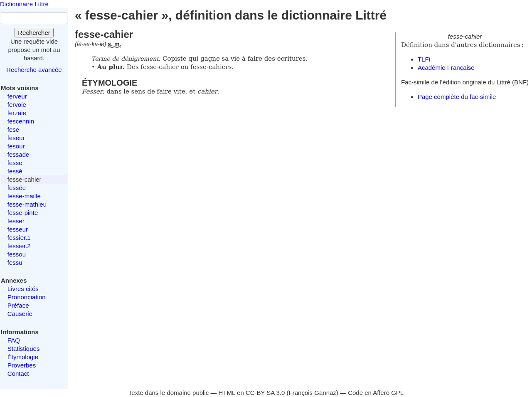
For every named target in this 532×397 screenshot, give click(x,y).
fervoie (17, 105)
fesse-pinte (23, 213)
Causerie (20, 314)
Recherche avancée (34, 70)
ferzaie (17, 113)
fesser (16, 221)
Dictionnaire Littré (24, 4)
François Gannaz (313, 393)
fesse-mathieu (27, 204)
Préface (18, 305)
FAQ (14, 340)
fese (13, 129)
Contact (18, 374)
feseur (16, 138)
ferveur (17, 96)
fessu (15, 263)
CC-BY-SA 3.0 (265, 393)
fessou (17, 254)
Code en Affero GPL (376, 393)
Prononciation (27, 297)
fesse (15, 163)
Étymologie (23, 357)
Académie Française (446, 68)
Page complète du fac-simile (457, 97)
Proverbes (22, 365)
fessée (17, 188)
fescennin (21, 121)
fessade (18, 154)
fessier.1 (19, 238)
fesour (16, 146)
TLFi (424, 59)
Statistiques (24, 349)
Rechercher (34, 33)
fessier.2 (19, 246)
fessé (15, 171)
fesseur (18, 229)
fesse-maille (24, 196)
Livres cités (23, 289)
